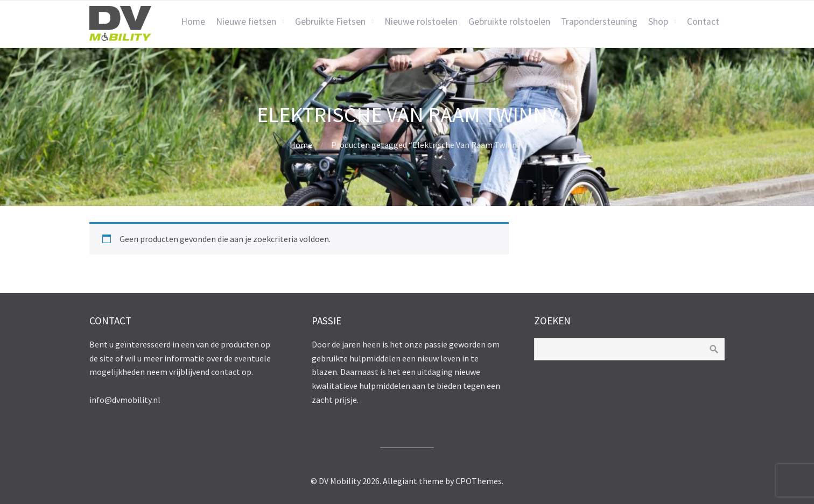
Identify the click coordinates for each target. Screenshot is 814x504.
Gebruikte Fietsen (330, 22)
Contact (703, 22)
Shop (658, 22)
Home (193, 22)
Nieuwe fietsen (246, 22)
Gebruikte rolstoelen (509, 22)
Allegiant (400, 481)
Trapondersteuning (599, 22)
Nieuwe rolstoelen (421, 22)
